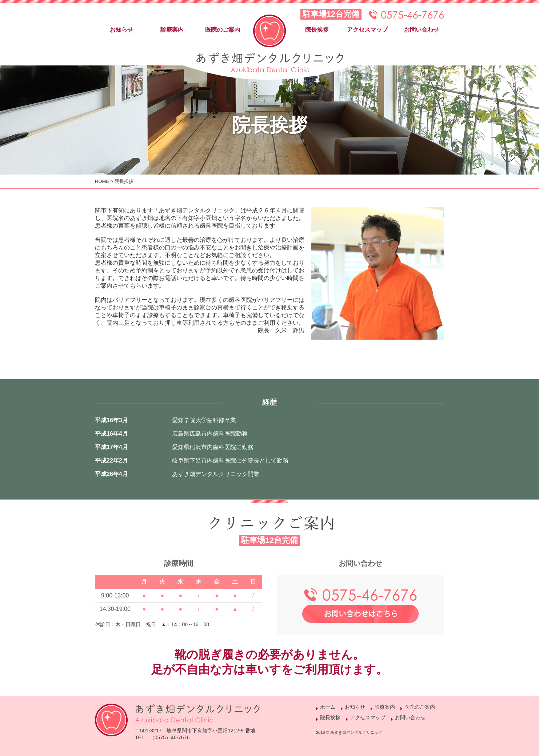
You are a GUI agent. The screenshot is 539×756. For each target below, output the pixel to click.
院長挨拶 (317, 30)
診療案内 (172, 30)
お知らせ (121, 30)
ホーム (328, 707)
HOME (102, 181)
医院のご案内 (223, 30)
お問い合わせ (422, 30)
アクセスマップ (367, 30)
